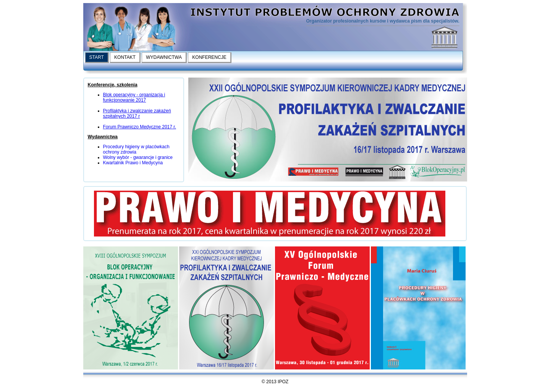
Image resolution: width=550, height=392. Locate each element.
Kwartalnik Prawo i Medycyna (133, 163)
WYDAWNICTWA (164, 57)
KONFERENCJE (209, 57)
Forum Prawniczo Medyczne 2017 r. (140, 127)
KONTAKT (125, 57)
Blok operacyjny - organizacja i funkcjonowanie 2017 (134, 97)
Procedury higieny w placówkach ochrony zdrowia (136, 149)
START (97, 57)
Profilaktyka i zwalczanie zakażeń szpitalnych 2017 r (137, 113)
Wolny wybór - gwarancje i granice (138, 157)
